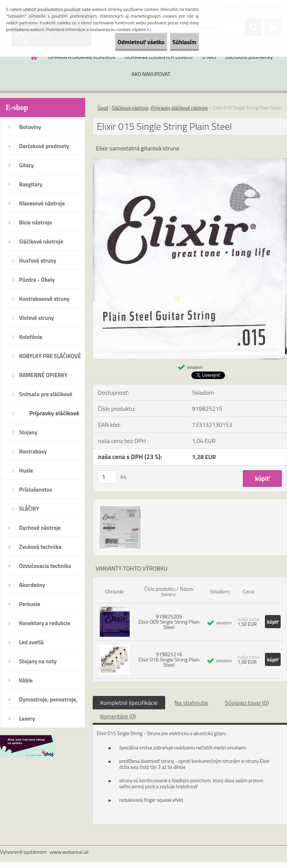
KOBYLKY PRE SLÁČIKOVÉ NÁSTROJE (50, 358)
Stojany (28, 432)
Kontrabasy (33, 451)
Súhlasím (178, 42)
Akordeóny (32, 585)
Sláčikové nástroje (41, 242)
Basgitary (31, 184)
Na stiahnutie (191, 703)
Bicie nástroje (36, 222)
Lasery (27, 719)
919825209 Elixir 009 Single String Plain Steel (169, 622)
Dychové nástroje (40, 528)
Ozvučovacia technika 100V (45, 568)
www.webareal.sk (69, 852)
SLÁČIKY (29, 509)
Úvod (103, 108)
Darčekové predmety (44, 146)
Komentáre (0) (118, 716)
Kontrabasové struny (44, 299)
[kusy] (107, 477)
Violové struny (36, 318)
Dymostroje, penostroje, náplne (48, 702)
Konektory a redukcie (45, 623)
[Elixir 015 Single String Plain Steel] (190, 162)
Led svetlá (31, 642)
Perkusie (30, 604)
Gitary (26, 165)
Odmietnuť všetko (120, 42)
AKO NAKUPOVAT (151, 74)
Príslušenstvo (36, 490)
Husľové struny (38, 261)
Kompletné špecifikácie (129, 703)
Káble (26, 680)
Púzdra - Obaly (37, 280)
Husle (26, 470)
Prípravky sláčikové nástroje (54, 415)
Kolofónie (31, 337)
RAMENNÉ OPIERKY (43, 375)
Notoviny (30, 127)
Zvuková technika (40, 547)
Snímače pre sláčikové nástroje (46, 397)
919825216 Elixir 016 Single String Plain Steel (169, 659)
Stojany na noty (38, 661)
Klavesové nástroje (42, 203)
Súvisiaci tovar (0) (247, 703)
